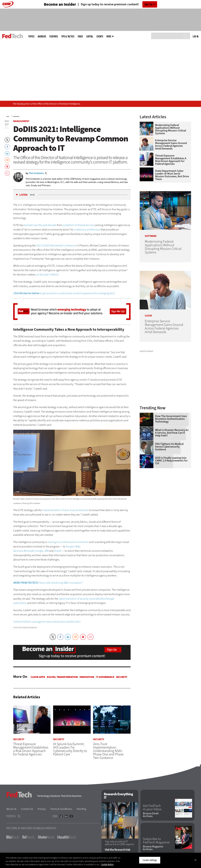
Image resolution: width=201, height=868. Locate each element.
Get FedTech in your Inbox (152, 808)
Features (54, 36)
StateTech (46, 837)
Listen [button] (23, 195)
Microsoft (29, 551)
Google (39, 551)
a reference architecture (87, 230)
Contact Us (27, 809)
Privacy (42, 809)
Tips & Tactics (68, 36)
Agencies (42, 36)
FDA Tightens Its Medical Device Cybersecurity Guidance (169, 447)
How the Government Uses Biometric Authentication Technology (171, 419)
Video (80, 36)
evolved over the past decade (40, 225)
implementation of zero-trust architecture (66, 510)
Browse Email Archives (151, 815)
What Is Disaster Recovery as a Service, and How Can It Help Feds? (172, 433)
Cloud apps (38, 677)
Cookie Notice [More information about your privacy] (107, 864)
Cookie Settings (150, 860)
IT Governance (105, 677)
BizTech (13, 837)
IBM (47, 551)
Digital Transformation (62, 677)
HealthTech (67, 837)
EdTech (28, 837)
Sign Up (148, 4)
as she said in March (47, 274)
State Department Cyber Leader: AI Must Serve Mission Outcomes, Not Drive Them (172, 175)
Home (8, 117)
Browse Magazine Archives (153, 848)
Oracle (58, 551)
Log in (195, 36)
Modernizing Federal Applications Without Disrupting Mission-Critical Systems (170, 129)
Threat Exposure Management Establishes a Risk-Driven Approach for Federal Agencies (171, 160)
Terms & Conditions (61, 809)
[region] (100, 860)
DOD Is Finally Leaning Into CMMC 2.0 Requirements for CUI (171, 461)
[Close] (196, 860)
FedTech (47, 622)
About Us (11, 809)
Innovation (87, 677)
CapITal (90, 36)
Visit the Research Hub (118, 850)
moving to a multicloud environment (68, 542)
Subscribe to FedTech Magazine (156, 841)
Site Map (81, 809)
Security (122, 677)
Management (16, 117)
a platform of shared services (79, 225)
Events (100, 36)
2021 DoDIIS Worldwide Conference (56, 245)
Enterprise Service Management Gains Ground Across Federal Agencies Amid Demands (171, 144)
